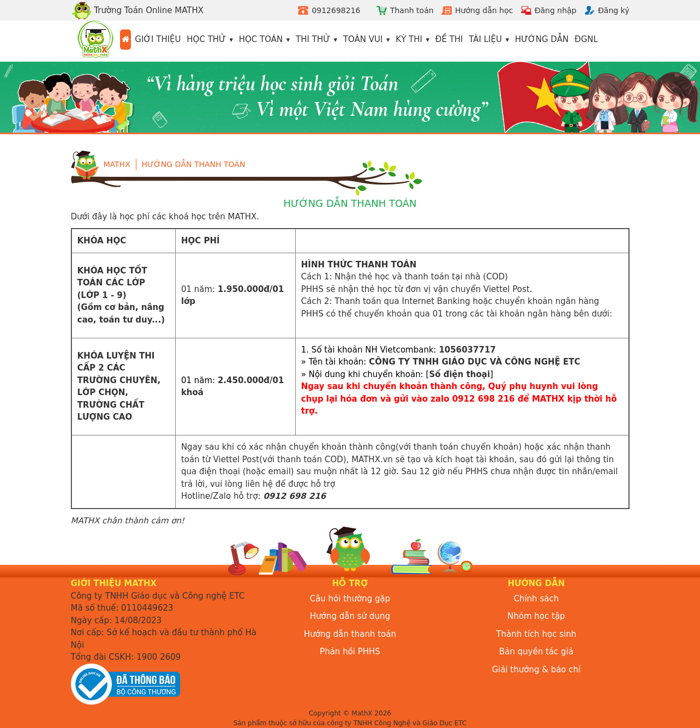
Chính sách (536, 599)
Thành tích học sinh (536, 634)
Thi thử (313, 39)
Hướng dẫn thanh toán (194, 164)
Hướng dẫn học (484, 10)
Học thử (206, 39)
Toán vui (363, 39)
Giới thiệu (158, 39)
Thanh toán (412, 10)
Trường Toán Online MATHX (137, 10)
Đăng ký (614, 10)
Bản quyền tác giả (536, 652)
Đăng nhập (556, 10)
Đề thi (449, 39)
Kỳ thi (409, 39)
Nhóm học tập (536, 616)
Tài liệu (485, 39)
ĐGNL (586, 39)
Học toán (261, 39)
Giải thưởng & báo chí (536, 670)
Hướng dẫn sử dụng (350, 616)
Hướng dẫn (542, 39)
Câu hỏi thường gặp (350, 599)
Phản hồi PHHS (350, 652)
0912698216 (336, 10)
